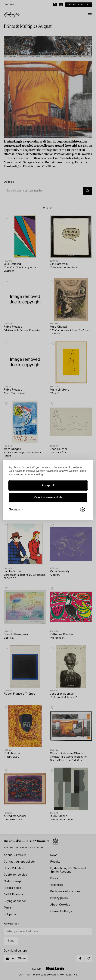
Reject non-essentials (48, 498)
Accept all (48, 485)
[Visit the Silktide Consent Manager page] (82, 510)
